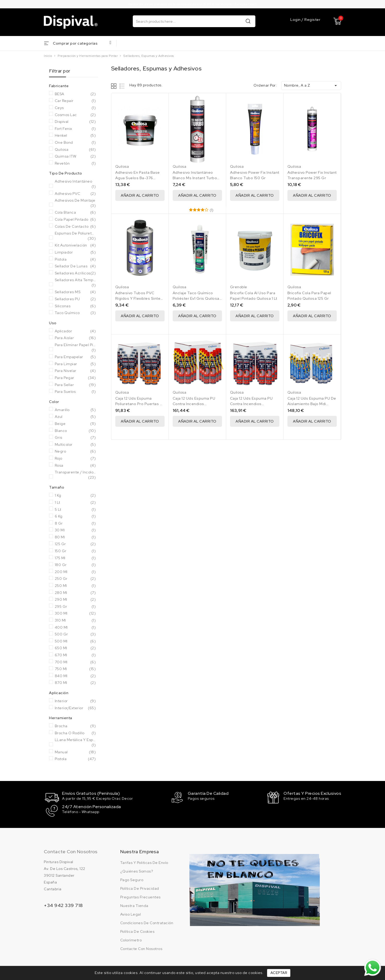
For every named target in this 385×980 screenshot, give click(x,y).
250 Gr (75, 579)
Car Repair (75, 101)
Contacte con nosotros (71, 851)
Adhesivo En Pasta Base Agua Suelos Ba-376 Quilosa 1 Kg (138, 178)
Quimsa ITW (75, 157)
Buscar (248, 21)
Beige (75, 424)
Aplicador (75, 331)
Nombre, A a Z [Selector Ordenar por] (311, 86)
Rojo (75, 459)
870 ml (75, 683)
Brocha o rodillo (75, 733)
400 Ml (75, 628)
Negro (75, 452)
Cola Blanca (75, 213)
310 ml (75, 621)
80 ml (75, 537)
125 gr (75, 544)
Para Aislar (75, 338)
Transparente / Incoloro (75, 475)
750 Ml (75, 669)
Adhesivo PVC (75, 194)
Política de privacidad (140, 888)
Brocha (75, 726)
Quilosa (75, 150)
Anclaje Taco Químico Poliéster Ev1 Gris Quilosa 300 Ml (196, 298)
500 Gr (75, 634)
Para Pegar (75, 378)
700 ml (75, 662)
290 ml (75, 600)
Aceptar (279, 973)
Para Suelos (75, 392)
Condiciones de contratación (147, 922)
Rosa (75, 466)
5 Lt (75, 510)
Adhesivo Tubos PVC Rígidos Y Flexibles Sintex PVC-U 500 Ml (139, 298)
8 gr (75, 524)
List (122, 86)
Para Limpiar (75, 364)
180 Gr (75, 565)
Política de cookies (137, 931)
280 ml (75, 593)
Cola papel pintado (75, 220)
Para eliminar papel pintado (75, 348)
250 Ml (75, 586)
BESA (75, 94)
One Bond (75, 143)
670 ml (75, 655)
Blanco (75, 431)
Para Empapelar (75, 357)
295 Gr (75, 607)
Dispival (75, 122)
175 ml (75, 558)
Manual (75, 752)
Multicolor (75, 445)
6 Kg (75, 516)
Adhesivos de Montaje (75, 203)
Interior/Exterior (75, 708)
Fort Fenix (75, 129)
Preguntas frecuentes (140, 897)
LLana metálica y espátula (75, 742)
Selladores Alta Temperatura (75, 283)
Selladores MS (75, 292)
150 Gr (75, 551)
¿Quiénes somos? (137, 871)
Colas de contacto (75, 227)
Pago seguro (132, 879)
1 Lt (75, 503)
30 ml (75, 530)
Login (296, 20)
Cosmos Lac (75, 115)
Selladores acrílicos (75, 273)
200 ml (75, 572)
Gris (75, 438)
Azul (75, 417)
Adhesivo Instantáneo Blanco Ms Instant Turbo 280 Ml (195, 178)
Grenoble (239, 287)
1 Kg (75, 496)
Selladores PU (75, 299)
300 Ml (75, 614)
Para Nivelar (75, 371)
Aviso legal (131, 914)
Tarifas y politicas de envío (144, 862)
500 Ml (75, 641)
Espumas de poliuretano (75, 236)
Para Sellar (75, 385)
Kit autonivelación (75, 245)
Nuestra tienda (134, 905)
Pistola (75, 260)
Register (312, 20)
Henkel (75, 136)
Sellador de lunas (75, 266)
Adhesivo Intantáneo (75, 184)
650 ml (75, 648)
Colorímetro (131, 940)
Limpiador (75, 252)
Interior (75, 701)
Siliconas (75, 306)
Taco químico (75, 313)
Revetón (75, 164)
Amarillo (75, 410)
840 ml (75, 676)
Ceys (75, 108)
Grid (114, 86)
